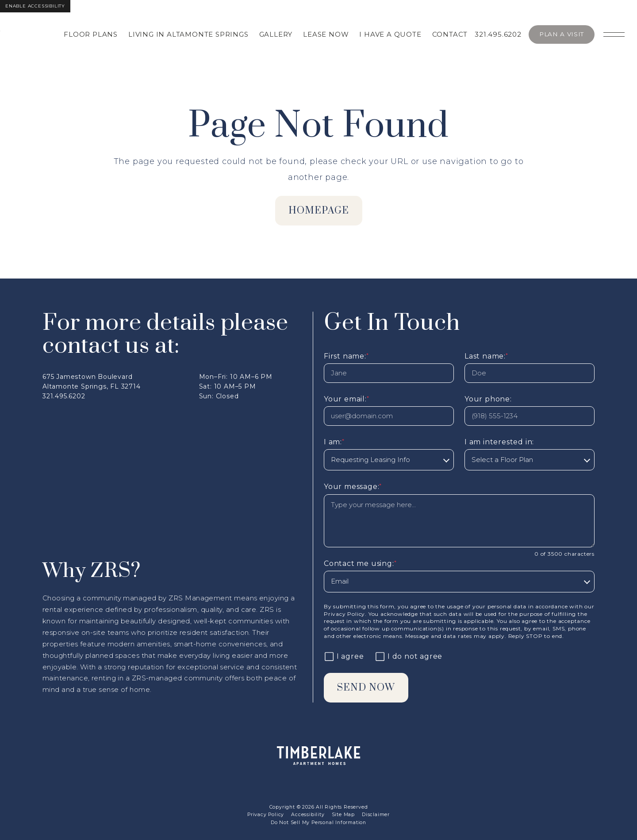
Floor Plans (91, 34)
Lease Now (326, 34)
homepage (319, 211)
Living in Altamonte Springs (188, 34)
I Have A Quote (390, 34)
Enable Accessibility (35, 6)
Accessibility (308, 815)
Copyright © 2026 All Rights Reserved (319, 807)
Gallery (276, 34)
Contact (450, 34)
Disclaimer (376, 815)
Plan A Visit (562, 34)
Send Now (366, 688)
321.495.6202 (498, 34)
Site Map (343, 815)
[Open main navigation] (614, 34)
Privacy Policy (344, 614)
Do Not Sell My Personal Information (318, 823)
